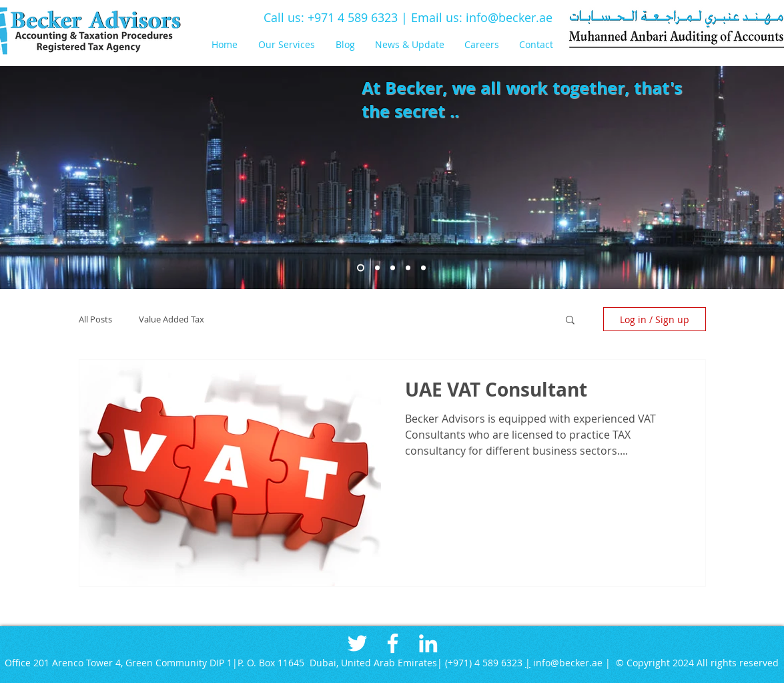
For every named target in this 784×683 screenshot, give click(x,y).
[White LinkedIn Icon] (428, 643)
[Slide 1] (361, 268)
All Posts (95, 319)
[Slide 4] (393, 268)
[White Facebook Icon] (393, 643)
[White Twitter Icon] (357, 643)
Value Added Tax (171, 319)
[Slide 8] (408, 268)
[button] (290, 44)
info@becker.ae (509, 17)
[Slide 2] (377, 268)
